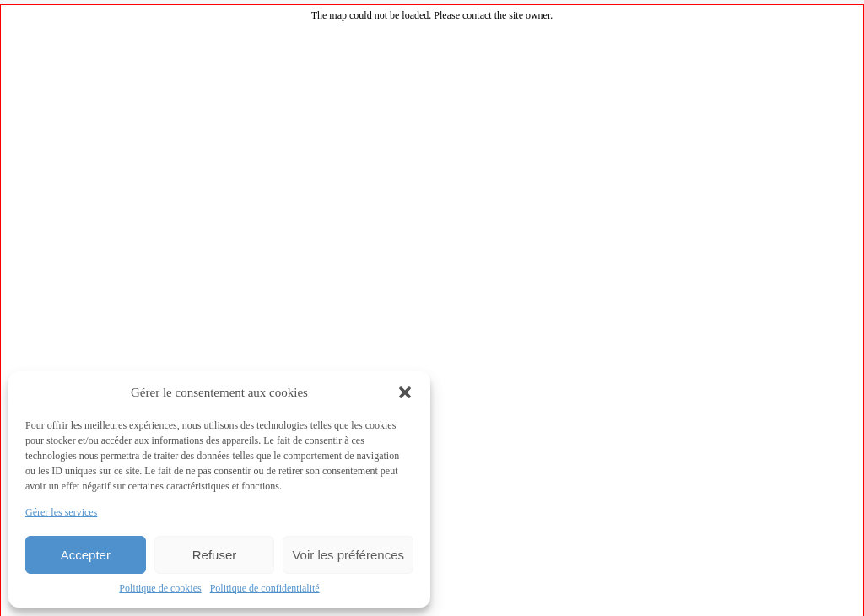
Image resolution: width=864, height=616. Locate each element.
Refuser (215, 555)
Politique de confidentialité (265, 588)
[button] (405, 392)
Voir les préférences (348, 555)
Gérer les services (61, 512)
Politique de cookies (160, 588)
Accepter (86, 555)
